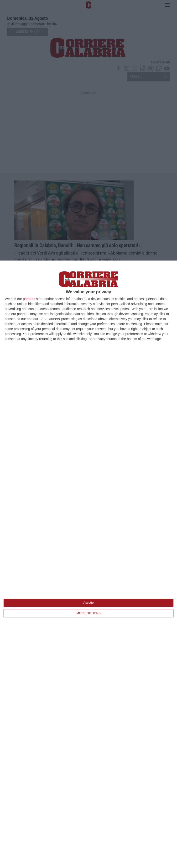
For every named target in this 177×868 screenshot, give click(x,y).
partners (29, 299)
